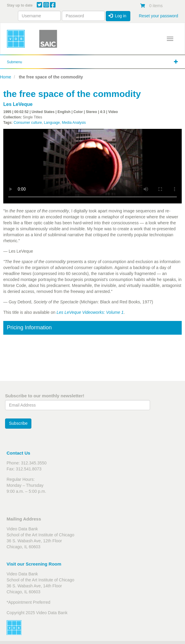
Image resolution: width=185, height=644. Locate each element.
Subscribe (18, 423)
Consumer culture (28, 123)
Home (6, 77)
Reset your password (158, 16)
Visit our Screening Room (34, 564)
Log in (117, 16)
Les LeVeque (18, 104)
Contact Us (18, 453)
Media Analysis (74, 123)
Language (52, 123)
